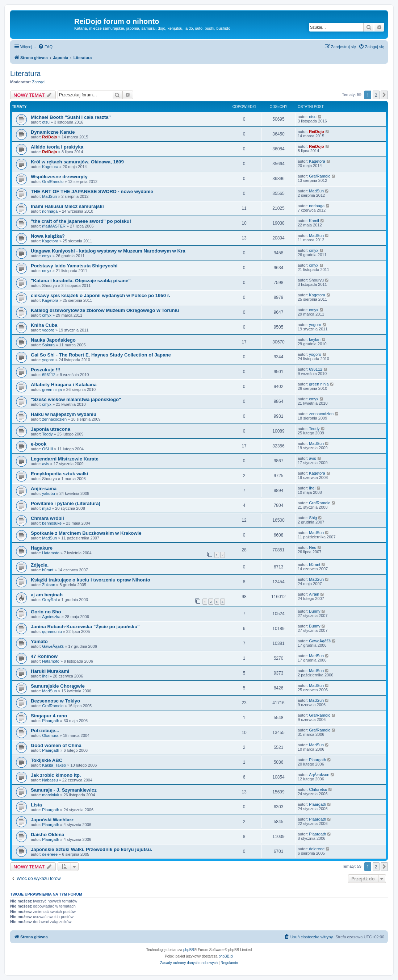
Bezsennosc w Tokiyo (55, 701)
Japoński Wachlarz (52, 820)
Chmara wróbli (47, 518)
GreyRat (49, 600)
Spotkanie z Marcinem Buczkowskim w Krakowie (86, 533)
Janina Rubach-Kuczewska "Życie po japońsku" (85, 627)
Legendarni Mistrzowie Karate (65, 459)
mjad (46, 508)
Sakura (48, 345)
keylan (315, 339)
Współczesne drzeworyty (59, 177)
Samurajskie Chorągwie (58, 686)
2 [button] (376, 95)
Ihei (312, 488)
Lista (36, 805)
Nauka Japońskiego (53, 340)
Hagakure (42, 548)
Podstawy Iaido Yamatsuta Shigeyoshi (74, 266)
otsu (46, 122)
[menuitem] (45, 47)
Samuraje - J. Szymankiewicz (64, 790)
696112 (49, 375)
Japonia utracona (51, 429)
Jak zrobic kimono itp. (56, 775)
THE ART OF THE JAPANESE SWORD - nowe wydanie (92, 191)
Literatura (26, 74)
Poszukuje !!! (46, 370)
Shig (313, 518)
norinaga (50, 211)
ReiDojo (50, 137)
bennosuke (52, 523)
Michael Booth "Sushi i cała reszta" (71, 117)
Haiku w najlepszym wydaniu (64, 414)
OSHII (47, 449)
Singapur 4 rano (49, 716)
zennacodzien (54, 419)
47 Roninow (44, 656)
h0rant (48, 570)
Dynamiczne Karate (53, 132)
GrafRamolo (53, 182)
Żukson (49, 585)
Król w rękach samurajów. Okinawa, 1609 (77, 162)
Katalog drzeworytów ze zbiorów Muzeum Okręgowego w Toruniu (105, 310)
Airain (314, 594)
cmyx (47, 256)
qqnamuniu (52, 631)
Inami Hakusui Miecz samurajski (67, 206)
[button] (384, 95)
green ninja (52, 389)
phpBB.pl (226, 956)
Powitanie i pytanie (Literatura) (66, 503)
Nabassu (50, 780)
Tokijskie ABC (47, 760)
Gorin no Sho (46, 612)
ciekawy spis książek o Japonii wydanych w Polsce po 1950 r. (100, 295)
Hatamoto (51, 553)
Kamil (314, 221)
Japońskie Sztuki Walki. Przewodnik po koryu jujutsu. (91, 849)
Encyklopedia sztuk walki (59, 474)
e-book (39, 444)
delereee (50, 854)
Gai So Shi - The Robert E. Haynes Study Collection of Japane (101, 355)
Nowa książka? (48, 236)
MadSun (49, 196)
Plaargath (51, 721)
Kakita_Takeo (54, 765)
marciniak (51, 795)
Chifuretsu (318, 789)
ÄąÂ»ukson (319, 775)
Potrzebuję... (45, 731)
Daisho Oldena (47, 835)
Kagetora (50, 167)
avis (46, 464)
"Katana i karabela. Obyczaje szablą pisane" (81, 281)
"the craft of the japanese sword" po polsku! (81, 221)
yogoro (48, 330)
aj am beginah (47, 595)
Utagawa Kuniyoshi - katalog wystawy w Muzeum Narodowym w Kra (108, 251)
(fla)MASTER (54, 226)
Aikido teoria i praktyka (57, 147)
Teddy (47, 434)
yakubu (48, 493)
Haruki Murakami (50, 671)
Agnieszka (51, 617)
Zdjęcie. (40, 565)
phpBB (189, 950)
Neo (313, 547)
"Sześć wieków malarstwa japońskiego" (76, 399)
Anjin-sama (44, 489)
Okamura (50, 735)
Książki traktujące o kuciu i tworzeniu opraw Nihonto (91, 580)
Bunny (315, 611)
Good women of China (56, 745)
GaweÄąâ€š (53, 646)
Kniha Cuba (44, 325)
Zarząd (38, 82)
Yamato (39, 641)
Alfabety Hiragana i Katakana (64, 385)
